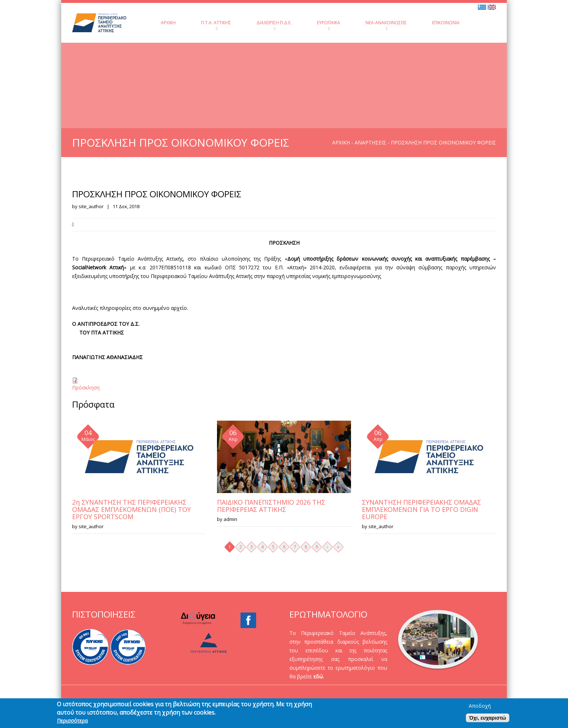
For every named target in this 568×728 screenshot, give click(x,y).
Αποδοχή (480, 707)
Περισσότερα (72, 722)
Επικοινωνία (446, 23)
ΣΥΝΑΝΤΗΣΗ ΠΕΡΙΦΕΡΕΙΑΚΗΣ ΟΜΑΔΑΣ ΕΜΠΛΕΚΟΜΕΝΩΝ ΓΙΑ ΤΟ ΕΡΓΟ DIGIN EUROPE (421, 509)
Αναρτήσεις (370, 142)
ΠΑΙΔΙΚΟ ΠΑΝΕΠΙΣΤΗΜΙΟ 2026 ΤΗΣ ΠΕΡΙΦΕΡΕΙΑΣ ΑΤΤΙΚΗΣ (271, 506)
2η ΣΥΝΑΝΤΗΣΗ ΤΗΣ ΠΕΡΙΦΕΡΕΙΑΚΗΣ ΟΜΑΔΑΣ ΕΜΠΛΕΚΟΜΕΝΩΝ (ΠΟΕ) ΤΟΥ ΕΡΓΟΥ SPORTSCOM (131, 509)
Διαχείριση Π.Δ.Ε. (274, 25)
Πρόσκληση (86, 388)
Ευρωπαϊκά (329, 25)
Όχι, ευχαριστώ (488, 719)
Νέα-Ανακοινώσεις (386, 25)
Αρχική (168, 23)
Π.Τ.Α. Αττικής (216, 25)
